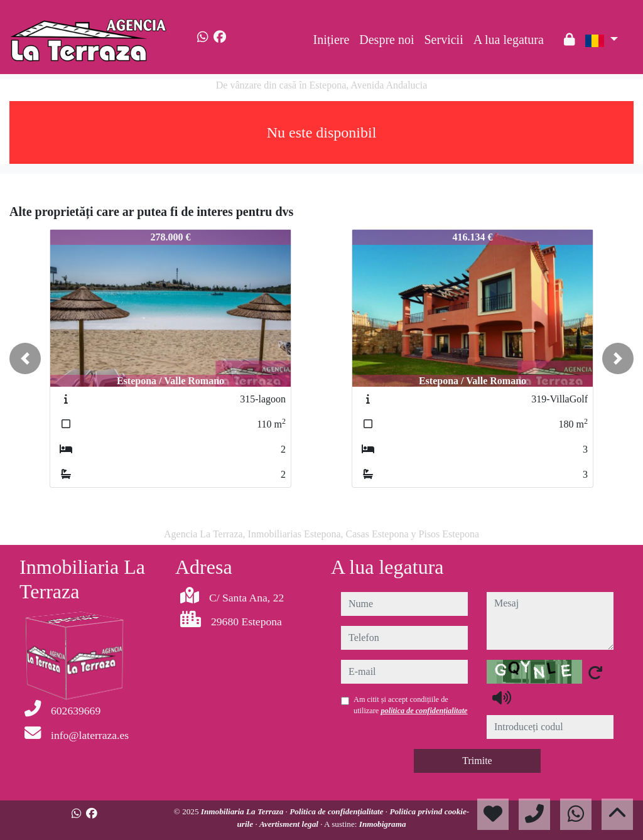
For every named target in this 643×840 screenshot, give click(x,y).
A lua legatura (509, 40)
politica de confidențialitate (424, 711)
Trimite (477, 761)
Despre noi (386, 40)
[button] (25, 358)
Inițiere (332, 40)
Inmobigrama (383, 824)
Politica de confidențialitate (338, 811)
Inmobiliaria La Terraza (243, 811)
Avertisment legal (290, 824)
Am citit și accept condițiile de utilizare (411, 705)
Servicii (444, 40)
